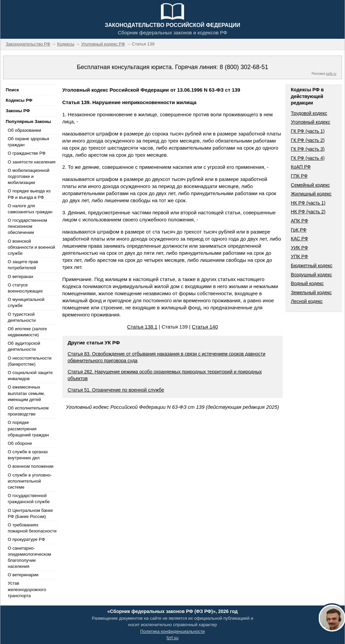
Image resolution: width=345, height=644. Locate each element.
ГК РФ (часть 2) (308, 140)
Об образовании (24, 130)
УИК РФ (299, 248)
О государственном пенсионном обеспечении (27, 226)
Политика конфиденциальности (172, 631)
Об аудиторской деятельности (24, 346)
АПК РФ (299, 221)
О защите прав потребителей (23, 265)
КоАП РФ (301, 167)
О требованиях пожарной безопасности (32, 528)
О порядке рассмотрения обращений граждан (28, 428)
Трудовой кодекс (309, 113)
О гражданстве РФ (27, 153)
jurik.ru (331, 74)
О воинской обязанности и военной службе (31, 247)
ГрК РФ (299, 230)
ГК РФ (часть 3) (308, 149)
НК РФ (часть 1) (308, 203)
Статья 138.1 (142, 327)
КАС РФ (299, 239)
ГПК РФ (299, 176)
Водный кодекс (307, 283)
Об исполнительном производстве (28, 411)
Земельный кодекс (311, 293)
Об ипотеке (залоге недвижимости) (27, 332)
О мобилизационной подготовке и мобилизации (28, 176)
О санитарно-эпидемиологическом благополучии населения (29, 557)
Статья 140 (205, 327)
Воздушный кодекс (311, 275)
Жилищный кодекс (311, 194)
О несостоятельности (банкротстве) (30, 361)
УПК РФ (299, 256)
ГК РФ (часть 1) (308, 131)
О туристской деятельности (22, 317)
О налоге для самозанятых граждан (30, 209)
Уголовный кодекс (310, 122)
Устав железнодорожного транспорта (27, 589)
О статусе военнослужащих (25, 288)
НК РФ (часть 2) (308, 212)
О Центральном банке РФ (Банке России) (30, 513)
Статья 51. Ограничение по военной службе (116, 390)
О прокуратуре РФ (26, 539)
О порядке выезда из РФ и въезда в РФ (29, 194)
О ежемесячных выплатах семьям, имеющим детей (26, 393)
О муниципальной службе (26, 302)
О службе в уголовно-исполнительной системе (30, 481)
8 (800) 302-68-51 (244, 67)
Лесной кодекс (307, 301)
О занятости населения (32, 162)
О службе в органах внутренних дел (28, 455)
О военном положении (31, 466)
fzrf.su (172, 638)
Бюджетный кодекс (311, 266)
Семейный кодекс (310, 185)
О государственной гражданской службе (29, 499)
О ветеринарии (23, 575)
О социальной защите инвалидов (30, 376)
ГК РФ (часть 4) (308, 158)
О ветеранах (21, 277)
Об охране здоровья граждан (28, 142)
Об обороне (20, 443)
